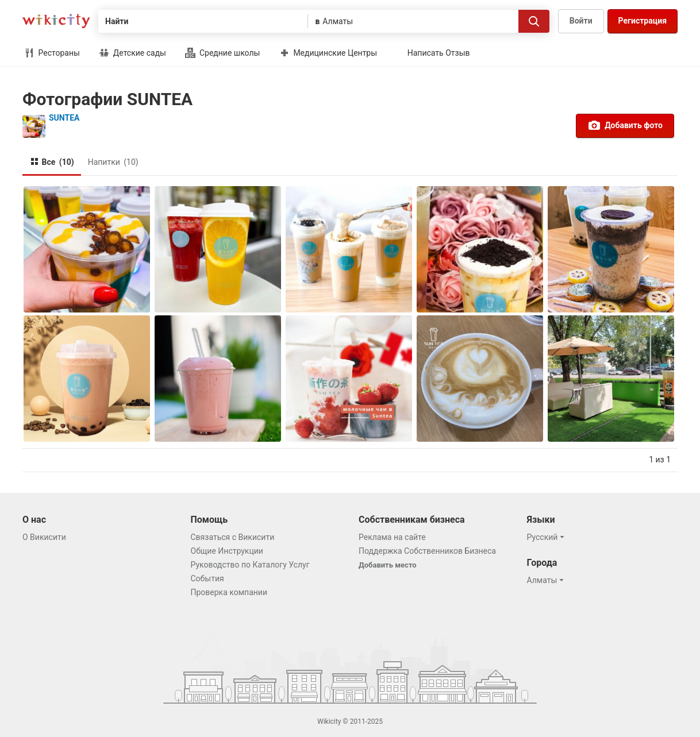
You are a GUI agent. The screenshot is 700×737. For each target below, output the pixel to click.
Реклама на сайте (392, 537)
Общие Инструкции (227, 551)
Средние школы (222, 53)
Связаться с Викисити (233, 537)
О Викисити (44, 537)
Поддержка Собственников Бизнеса (427, 551)
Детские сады (132, 53)
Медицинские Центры (328, 53)
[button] (547, 537)
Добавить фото (625, 125)
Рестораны (52, 53)
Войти (581, 21)
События (207, 578)
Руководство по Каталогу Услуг (250, 565)
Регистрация (643, 21)
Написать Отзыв (439, 53)
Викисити (56, 21)
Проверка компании (229, 592)
